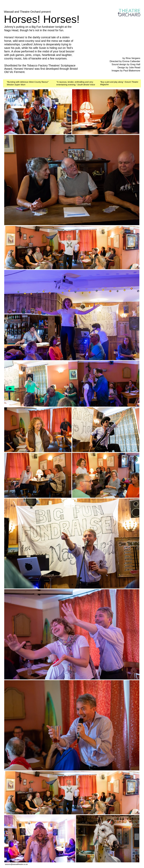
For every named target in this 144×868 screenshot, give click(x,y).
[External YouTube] (114, 39)
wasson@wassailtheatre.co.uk (16, 864)
